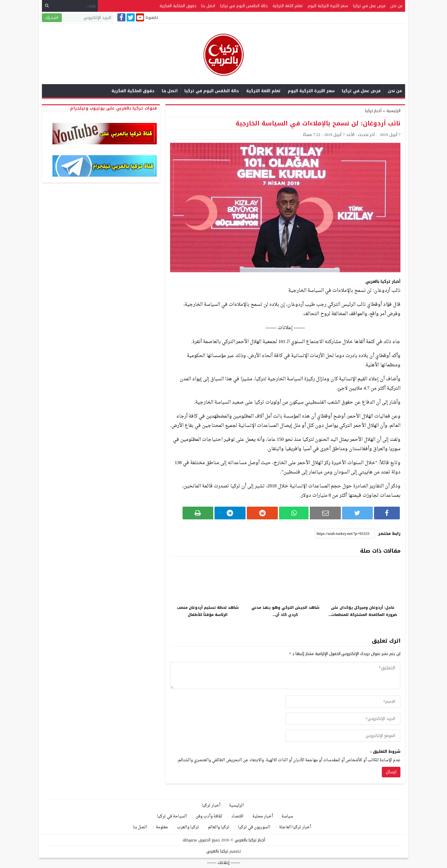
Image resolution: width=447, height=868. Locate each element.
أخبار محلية (263, 816)
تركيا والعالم (219, 827)
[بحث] (47, 6)
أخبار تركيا (373, 111)
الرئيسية (236, 805)
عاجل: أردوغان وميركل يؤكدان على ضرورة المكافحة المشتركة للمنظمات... (363, 611)
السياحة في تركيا (172, 816)
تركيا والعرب (188, 827)
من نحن (396, 6)
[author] (343, 702)
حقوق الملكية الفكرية (178, 6)
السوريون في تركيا (254, 827)
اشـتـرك (52, 18)
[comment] (285, 676)
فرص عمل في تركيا (369, 6)
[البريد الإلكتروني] (88, 18)
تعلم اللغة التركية (288, 6)
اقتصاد (237, 816)
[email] (343, 719)
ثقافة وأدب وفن (209, 816)
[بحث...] (70, 6)
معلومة (162, 827)
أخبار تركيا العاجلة (295, 827)
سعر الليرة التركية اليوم (328, 6)
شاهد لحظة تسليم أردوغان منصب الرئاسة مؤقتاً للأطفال (208, 611)
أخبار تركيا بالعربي (250, 840)
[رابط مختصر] (345, 534)
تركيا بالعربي (217, 851)
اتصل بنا (208, 6)
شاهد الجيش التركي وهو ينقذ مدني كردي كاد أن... (285, 611)
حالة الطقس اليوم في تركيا (244, 6)
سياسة (287, 816)
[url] (343, 736)
